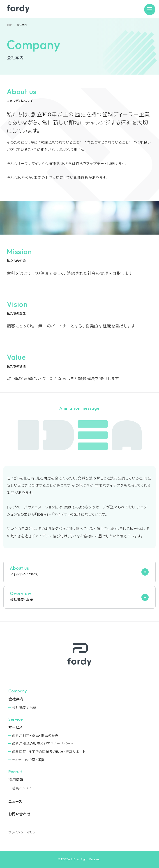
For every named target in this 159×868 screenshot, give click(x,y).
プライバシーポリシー (24, 832)
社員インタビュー (25, 788)
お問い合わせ (19, 814)
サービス (15, 727)
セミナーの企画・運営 (28, 760)
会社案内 (16, 699)
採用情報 (16, 780)
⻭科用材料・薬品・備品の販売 (35, 735)
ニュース (15, 802)
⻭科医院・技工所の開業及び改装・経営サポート (49, 752)
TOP (9, 25)
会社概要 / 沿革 (24, 707)
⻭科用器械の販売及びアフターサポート (43, 744)
